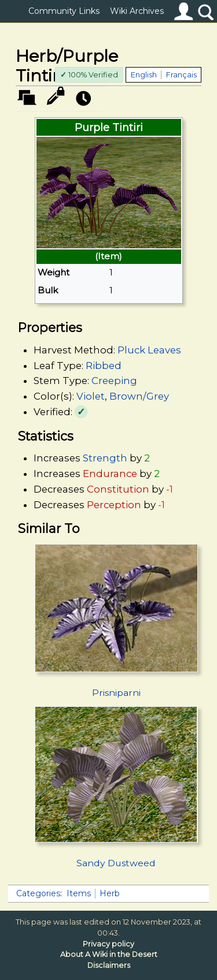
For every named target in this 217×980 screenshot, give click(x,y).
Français (181, 75)
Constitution (118, 489)
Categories (38, 893)
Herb (110, 893)
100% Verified (89, 75)
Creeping (114, 381)
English (144, 75)
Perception (114, 505)
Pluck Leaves (149, 350)
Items (79, 893)
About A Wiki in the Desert (109, 954)
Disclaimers (109, 965)
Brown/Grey (139, 396)
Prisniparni (116, 693)
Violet (91, 396)
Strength (105, 458)
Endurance (110, 474)
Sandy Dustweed (116, 863)
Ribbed (104, 366)
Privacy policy (108, 944)
